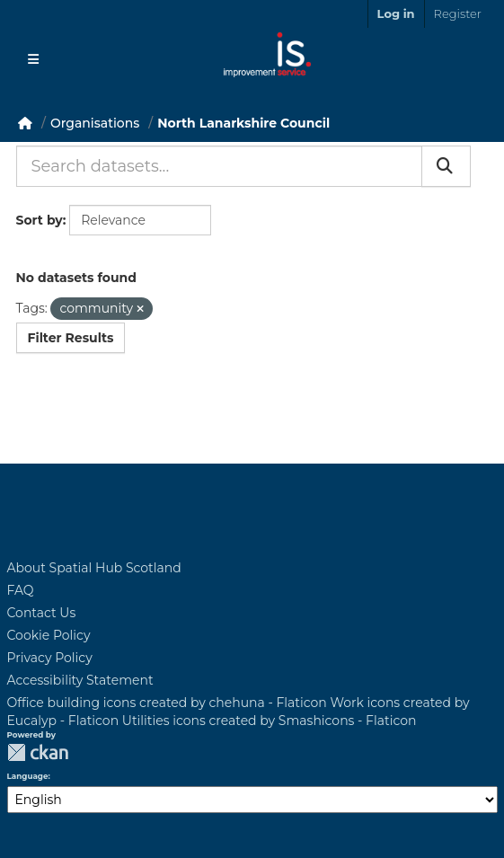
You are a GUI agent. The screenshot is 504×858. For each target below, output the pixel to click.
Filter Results (71, 338)
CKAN (38, 752)
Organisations (95, 123)
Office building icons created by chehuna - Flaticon (167, 703)
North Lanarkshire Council (243, 123)
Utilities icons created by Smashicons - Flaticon (270, 721)
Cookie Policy (49, 635)
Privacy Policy (50, 658)
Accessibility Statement (80, 680)
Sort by (40, 220)
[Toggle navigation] (33, 59)
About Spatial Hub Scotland (94, 568)
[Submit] (446, 166)
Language (28, 776)
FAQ (21, 590)
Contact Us (42, 613)
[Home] (25, 123)
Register (458, 13)
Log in (396, 13)
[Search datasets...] (219, 166)
